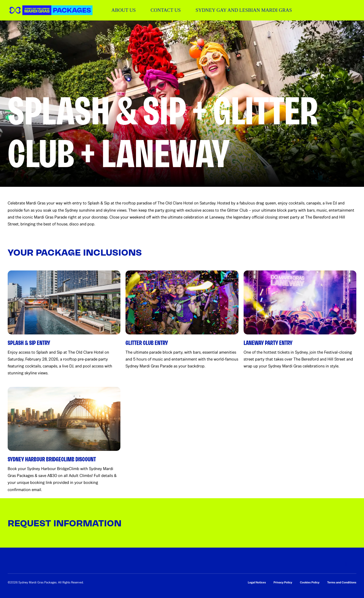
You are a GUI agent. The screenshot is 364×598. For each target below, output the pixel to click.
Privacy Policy (283, 582)
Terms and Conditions (342, 582)
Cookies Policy (310, 582)
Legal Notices (257, 582)
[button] (50, 10)
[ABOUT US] (124, 10)
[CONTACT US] (166, 10)
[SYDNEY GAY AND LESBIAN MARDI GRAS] (244, 10)
